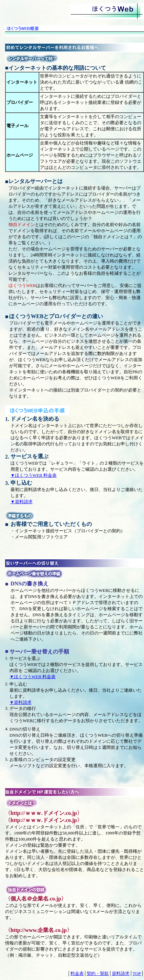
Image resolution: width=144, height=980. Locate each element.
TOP (137, 973)
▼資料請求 (22, 502)
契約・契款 (98, 973)
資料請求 (121, 973)
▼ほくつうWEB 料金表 (34, 475)
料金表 (77, 973)
